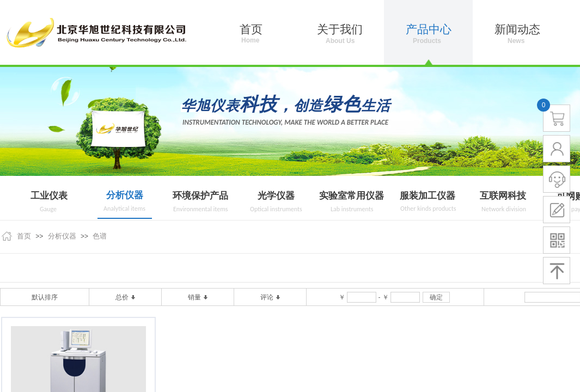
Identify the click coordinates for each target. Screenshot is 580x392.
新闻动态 (517, 29)
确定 (436, 297)
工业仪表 (49, 196)
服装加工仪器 (428, 196)
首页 (24, 236)
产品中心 (429, 29)
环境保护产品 (200, 196)
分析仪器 (125, 195)
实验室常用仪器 (352, 196)
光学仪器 (276, 196)
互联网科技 (503, 196)
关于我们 (340, 29)
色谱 (100, 236)
